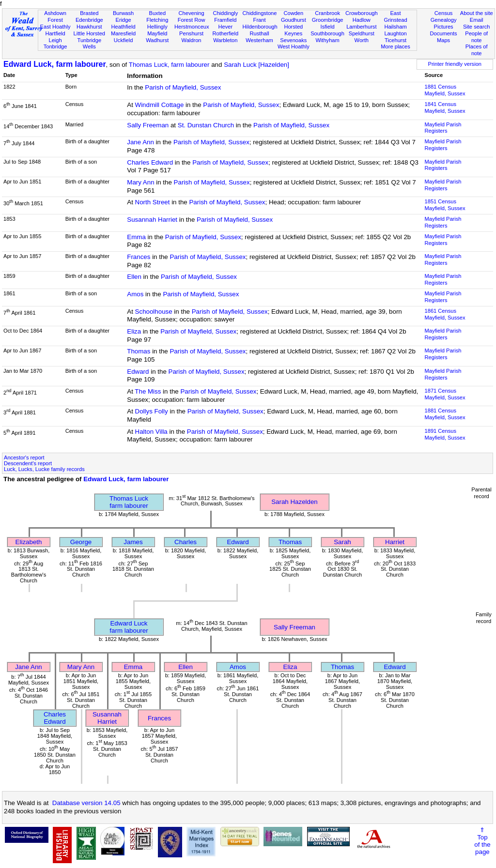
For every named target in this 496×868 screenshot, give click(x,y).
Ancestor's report (24, 457)
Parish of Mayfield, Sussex (183, 87)
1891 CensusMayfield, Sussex (445, 434)
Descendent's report (28, 463)
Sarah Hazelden (294, 502)
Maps (443, 40)
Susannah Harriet (152, 220)
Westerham (259, 40)
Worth (362, 40)
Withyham (327, 40)
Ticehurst (395, 40)
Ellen (134, 277)
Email (477, 20)
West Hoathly (294, 46)
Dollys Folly (152, 411)
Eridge (124, 20)
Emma (136, 237)
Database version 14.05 (86, 803)
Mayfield (157, 33)
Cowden (293, 13)
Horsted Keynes (293, 30)
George (81, 542)
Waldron (192, 40)
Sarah (342, 542)
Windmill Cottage (160, 105)
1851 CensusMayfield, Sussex (445, 205)
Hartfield (55, 33)
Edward (138, 372)
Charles (186, 542)
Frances (139, 257)
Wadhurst (157, 40)
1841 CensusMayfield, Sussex (445, 107)
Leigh (55, 40)
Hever (226, 27)
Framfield (225, 20)
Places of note (477, 50)
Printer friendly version (455, 64)
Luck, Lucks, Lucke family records (44, 469)
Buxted (158, 13)
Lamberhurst (361, 27)
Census (444, 13)
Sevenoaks (293, 40)
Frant (260, 20)
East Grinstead (395, 16)
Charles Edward (150, 162)
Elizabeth (29, 542)
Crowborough (362, 13)
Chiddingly (225, 13)
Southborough (327, 33)
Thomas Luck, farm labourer (169, 65)
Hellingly (157, 27)
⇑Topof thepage (482, 841)
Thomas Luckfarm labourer (129, 502)
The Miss (148, 391)
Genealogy (444, 20)
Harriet (395, 542)
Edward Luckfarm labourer (129, 627)
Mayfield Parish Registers (443, 128)
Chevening (192, 13)
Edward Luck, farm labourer (55, 64)
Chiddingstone (259, 13)
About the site (477, 13)
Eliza (134, 331)
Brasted (89, 13)
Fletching (157, 20)
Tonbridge (55, 46)
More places (395, 46)
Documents (443, 33)
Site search (477, 27)
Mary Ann (140, 182)
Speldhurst (362, 33)
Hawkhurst (89, 27)
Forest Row (192, 20)
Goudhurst (294, 20)
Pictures (444, 27)
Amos (135, 294)
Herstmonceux (192, 27)
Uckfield (124, 40)
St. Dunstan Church (206, 125)
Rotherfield (225, 33)
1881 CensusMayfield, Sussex (445, 90)
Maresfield (123, 33)
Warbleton (225, 40)
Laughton (395, 33)
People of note (476, 37)
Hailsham (395, 27)
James (133, 542)
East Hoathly (55, 27)
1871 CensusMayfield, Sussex (445, 394)
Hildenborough (260, 27)
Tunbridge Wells (90, 44)
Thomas (139, 351)
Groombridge (328, 20)
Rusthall (260, 33)
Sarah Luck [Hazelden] (256, 65)
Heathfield (124, 27)
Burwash (123, 13)
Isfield (328, 27)
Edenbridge (89, 20)
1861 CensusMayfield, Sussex (445, 314)
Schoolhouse (154, 312)
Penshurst (191, 33)
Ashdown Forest (55, 16)
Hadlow (362, 20)
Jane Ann (140, 142)
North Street (153, 202)
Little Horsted (89, 33)
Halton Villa (151, 432)
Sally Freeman (148, 125)
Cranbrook (327, 13)
